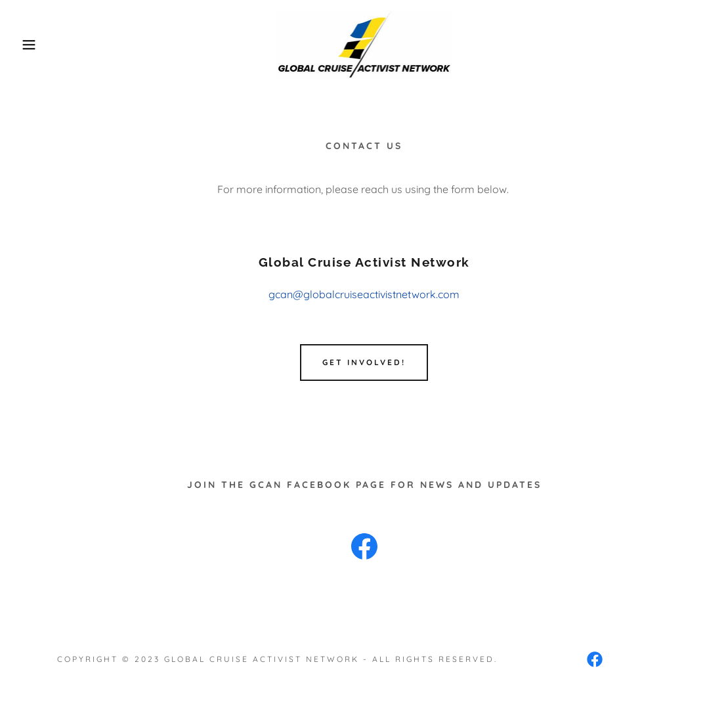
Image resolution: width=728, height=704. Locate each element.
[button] (36, 45)
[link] (364, 43)
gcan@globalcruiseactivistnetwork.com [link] (364, 294)
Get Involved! (364, 362)
